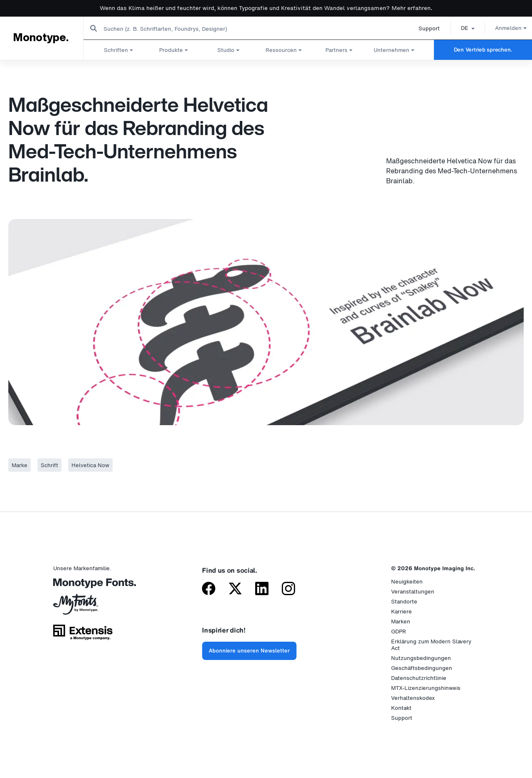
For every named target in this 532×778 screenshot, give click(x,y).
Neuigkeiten (407, 582)
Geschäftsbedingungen (422, 668)
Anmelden (501, 28)
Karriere (401, 612)
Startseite (16, 68)
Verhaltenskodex (413, 698)
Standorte (404, 602)
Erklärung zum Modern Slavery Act (431, 645)
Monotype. (41, 38)
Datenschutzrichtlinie (419, 678)
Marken (401, 622)
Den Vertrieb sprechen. (483, 50)
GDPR (399, 632)
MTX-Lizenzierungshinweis (426, 688)
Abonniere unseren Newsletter (249, 651)
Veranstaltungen (413, 592)
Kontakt (401, 708)
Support (420, 28)
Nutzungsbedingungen (421, 658)
